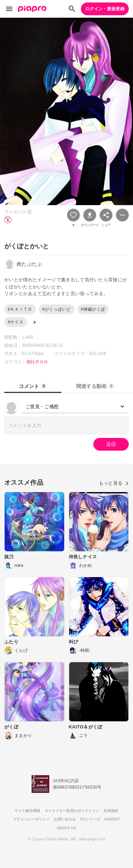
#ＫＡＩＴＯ (20, 309)
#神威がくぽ (93, 309)
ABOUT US (66, 828)
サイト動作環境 (27, 811)
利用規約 (111, 811)
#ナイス (16, 322)
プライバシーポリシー (31, 819)
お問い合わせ (65, 819)
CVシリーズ (90, 819)
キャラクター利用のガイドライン (72, 811)
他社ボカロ (37, 362)
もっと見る (114, 483)
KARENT (112, 819)
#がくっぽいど (57, 309)
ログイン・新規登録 (105, 9)
